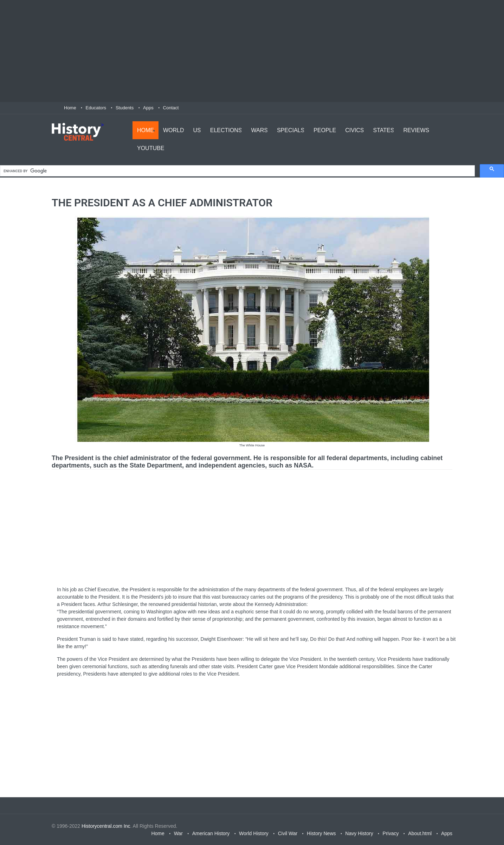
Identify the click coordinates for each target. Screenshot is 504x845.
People (325, 130)
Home (70, 108)
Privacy (391, 833)
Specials (291, 130)
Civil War (288, 833)
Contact (171, 108)
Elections (226, 130)
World (174, 130)
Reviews (416, 130)
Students (125, 108)
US (197, 130)
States (384, 130)
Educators (96, 108)
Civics (354, 130)
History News (321, 833)
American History (211, 833)
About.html (420, 833)
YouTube (151, 148)
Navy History (359, 833)
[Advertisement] (252, 51)
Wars (259, 130)
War (178, 833)
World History (254, 833)
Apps (148, 108)
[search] (237, 171)
